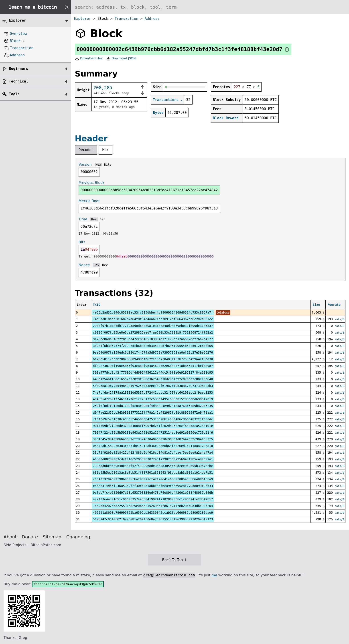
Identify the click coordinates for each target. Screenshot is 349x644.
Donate (30, 537)
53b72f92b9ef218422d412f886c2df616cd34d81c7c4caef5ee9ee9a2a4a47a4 (153, 453)
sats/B (340, 319)
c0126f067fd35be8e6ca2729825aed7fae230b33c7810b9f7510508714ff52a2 (153, 332)
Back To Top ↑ (174, 560)
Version (85, 164)
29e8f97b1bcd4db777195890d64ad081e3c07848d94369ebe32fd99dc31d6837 (153, 326)
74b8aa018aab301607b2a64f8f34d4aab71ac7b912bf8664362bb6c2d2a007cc (153, 319)
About (10, 537)
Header (91, 138)
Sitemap (52, 537)
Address (152, 19)
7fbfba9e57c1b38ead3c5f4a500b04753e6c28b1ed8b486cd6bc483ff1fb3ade (153, 419)
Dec (102, 219)
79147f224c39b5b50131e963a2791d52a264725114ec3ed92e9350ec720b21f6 (153, 433)
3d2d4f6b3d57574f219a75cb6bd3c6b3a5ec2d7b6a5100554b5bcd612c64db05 (153, 346)
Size (316, 305)
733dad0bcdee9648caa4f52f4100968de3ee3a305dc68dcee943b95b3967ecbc (153, 466)
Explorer (82, 19)
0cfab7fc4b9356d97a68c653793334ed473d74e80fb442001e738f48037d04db (153, 493)
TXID (97, 305)
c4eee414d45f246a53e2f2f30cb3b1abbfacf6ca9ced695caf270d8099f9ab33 (153, 486)
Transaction (126, 19)
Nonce (84, 265)
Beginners (19, 69)
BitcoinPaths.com (46, 545)
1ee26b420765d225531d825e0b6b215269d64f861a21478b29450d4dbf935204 (153, 506)
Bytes (158, 113)
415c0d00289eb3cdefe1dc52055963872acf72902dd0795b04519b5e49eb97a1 (153, 459)
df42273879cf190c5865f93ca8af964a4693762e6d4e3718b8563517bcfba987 (153, 366)
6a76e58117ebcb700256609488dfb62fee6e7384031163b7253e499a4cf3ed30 (153, 359)
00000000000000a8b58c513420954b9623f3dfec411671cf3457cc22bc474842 (149, 190)
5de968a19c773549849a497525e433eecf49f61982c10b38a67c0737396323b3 (153, 386)
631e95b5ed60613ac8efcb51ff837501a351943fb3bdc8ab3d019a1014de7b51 (153, 473)
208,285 (103, 88)
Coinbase (223, 313)
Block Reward (226, 118)
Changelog (78, 537)
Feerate (334, 305)
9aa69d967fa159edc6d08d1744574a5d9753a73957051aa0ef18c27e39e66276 (153, 352)
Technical (19, 81)
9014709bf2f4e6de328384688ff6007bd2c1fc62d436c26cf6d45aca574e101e (153, 426)
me (214, 575)
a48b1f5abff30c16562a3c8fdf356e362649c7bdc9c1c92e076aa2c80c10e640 (153, 379)
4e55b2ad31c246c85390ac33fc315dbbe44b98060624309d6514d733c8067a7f (153, 312)
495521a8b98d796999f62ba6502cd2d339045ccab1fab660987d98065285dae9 (153, 513)
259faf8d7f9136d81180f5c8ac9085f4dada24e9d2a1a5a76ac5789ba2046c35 (153, 406)
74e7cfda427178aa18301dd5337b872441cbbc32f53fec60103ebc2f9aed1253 (153, 392)
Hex (106, 150)
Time (83, 219)
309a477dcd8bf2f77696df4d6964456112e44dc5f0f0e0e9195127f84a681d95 (153, 372)
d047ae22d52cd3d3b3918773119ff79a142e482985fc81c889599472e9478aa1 (153, 413)
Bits (108, 165)
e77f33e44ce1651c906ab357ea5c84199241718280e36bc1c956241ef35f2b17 (153, 499)
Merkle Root (89, 201)
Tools (14, 94)
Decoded (86, 150)
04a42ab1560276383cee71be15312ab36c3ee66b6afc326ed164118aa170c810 (153, 446)
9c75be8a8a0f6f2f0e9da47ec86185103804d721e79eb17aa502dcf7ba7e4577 (153, 339)
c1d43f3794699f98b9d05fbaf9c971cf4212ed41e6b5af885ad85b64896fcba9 (153, 479)
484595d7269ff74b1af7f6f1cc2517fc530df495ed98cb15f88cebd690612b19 (153, 399)
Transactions (166, 100)
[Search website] (210, 7)
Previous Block (91, 183)
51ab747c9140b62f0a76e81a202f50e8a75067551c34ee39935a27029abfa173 (153, 519)
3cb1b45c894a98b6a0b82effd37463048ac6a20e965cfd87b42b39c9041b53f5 (153, 439)
